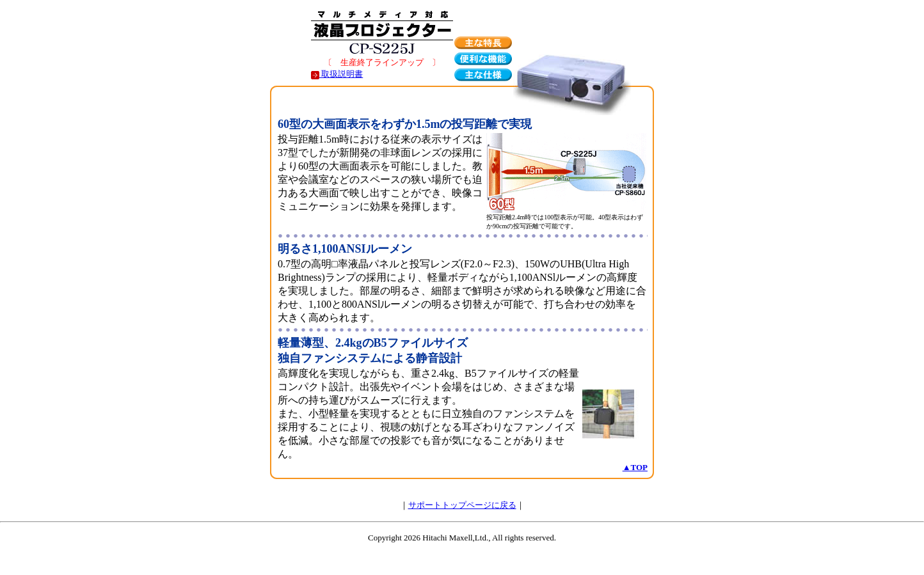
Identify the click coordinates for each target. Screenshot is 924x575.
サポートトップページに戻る (462, 505)
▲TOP (635, 467)
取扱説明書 (337, 74)
